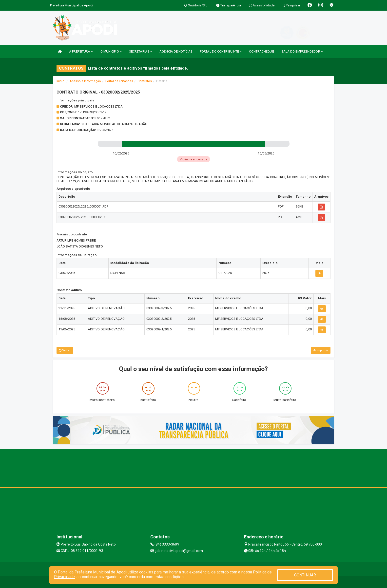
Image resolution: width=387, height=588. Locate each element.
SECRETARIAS (141, 51)
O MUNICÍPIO (111, 51)
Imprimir (321, 350)
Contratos (145, 81)
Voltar (65, 350)
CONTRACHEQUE (261, 51)
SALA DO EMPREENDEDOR (302, 51)
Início (60, 81)
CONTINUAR (305, 575)
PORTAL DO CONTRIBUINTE (221, 51)
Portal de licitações (119, 81)
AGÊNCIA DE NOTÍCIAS (176, 51)
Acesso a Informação (85, 81)
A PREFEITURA (81, 51)
